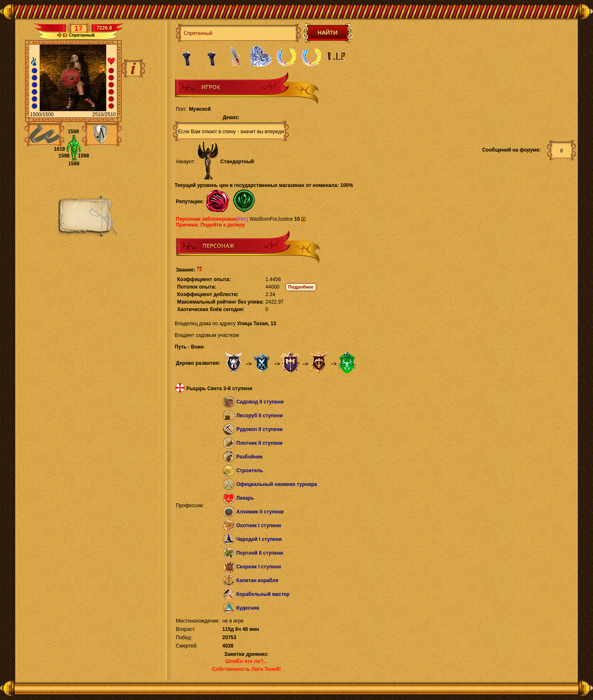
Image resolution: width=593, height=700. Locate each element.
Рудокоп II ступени (259, 429)
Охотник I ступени (259, 526)
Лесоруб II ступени (260, 416)
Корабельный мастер (263, 594)
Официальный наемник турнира (277, 484)
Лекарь (245, 498)
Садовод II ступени (260, 402)
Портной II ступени (260, 553)
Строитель (250, 471)
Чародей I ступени (259, 539)
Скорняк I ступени (259, 567)
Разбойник (249, 457)
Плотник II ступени (259, 443)
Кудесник (248, 608)
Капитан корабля (257, 580)
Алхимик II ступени (260, 512)
